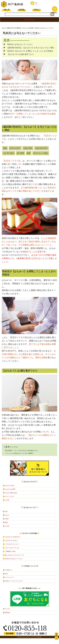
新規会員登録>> (29, 19)
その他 (7, 505)
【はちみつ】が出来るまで (13, 542)
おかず (7, 520)
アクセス (8, 614)
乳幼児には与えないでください (21, 44)
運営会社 (8, 617)
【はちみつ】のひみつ (11, 545)
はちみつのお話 (10, 490)
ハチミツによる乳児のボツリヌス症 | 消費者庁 (23, 458)
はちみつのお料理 (10, 494)
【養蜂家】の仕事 (10, 556)
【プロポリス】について (12, 549)
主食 (6, 516)
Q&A (6, 579)
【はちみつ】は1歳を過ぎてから (22, 59)
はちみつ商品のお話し (11, 498)
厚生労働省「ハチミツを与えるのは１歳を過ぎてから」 (26, 455)
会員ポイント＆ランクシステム (14, 586)
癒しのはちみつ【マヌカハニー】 (15, 560)
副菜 (6, 527)
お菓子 (7, 524)
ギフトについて (10, 582)
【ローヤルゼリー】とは (12, 553)
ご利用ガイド (9, 575)
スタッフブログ (10, 501)
